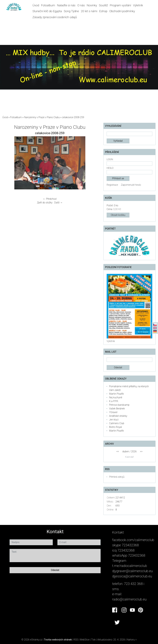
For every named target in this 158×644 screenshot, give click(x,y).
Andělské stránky (118, 416)
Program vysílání (121, 5)
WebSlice (85, 640)
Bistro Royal (115, 427)
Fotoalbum (48, 5)
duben (126, 451)
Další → (58, 203)
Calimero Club (117, 423)
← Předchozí (50, 199)
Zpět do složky (45, 203)
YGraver (113, 412)
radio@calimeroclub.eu (129, 599)
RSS (76, 640)
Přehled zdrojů (117, 477)
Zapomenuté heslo (131, 185)
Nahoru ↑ (132, 640)
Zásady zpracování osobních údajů (55, 17)
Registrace (112, 185)
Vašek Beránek (117, 409)
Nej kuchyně (116, 397)
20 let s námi (89, 11)
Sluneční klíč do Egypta (47, 11)
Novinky (92, 5)
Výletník (138, 5)
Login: (110, 159)
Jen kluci (114, 420)
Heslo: (110, 168)
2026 (134, 451)
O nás (81, 5)
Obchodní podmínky (122, 11)
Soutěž (103, 5)
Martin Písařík (116, 394)
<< (118, 451)
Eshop (103, 11)
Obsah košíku (118, 215)
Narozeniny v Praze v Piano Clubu (42, 117)
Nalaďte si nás (66, 5)
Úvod (36, 5)
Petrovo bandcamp (119, 405)
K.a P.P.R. (114, 401)
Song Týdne (71, 11)
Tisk (93, 640)
